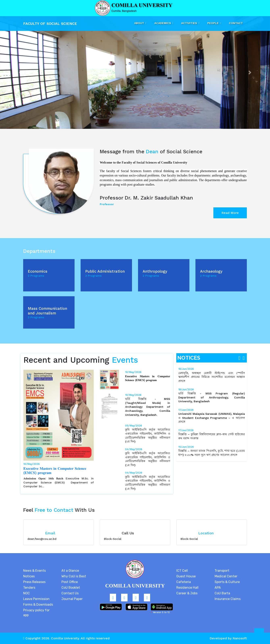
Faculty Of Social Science (50, 24)
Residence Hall (187, 588)
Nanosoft (240, 638)
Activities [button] (190, 23)
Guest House (186, 576)
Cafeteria (184, 582)
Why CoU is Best (74, 576)
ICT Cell (182, 571)
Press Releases (34, 582)
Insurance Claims (228, 599)
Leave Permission (36, 599)
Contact (236, 23)
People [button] (213, 23)
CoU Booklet (71, 588)
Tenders (29, 588)
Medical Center (226, 576)
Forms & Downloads (38, 605)
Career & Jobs (187, 593)
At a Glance (70, 571)
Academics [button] (163, 23)
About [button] (140, 23)
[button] (20, 72)
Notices (29, 576)
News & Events (34, 571)
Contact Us (70, 593)
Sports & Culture (227, 582)
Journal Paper (72, 599)
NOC (26, 593)
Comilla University (65, 638)
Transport (222, 571)
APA (218, 588)
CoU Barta (222, 593)
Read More (230, 213)
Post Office (70, 582)
